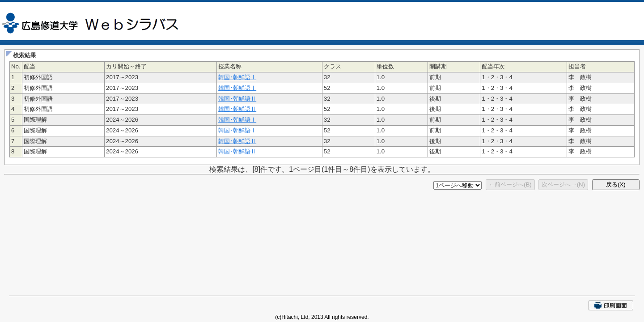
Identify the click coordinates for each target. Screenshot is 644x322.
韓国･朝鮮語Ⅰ (237, 77)
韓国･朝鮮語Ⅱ (237, 99)
